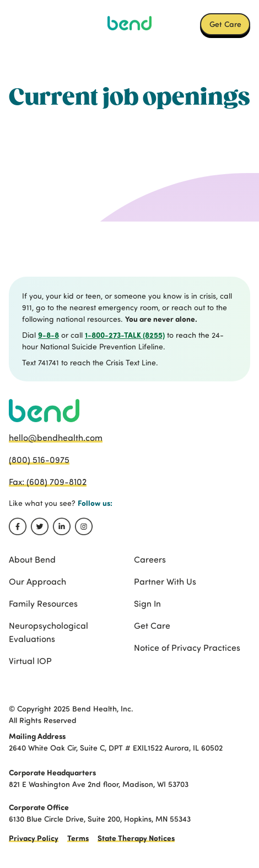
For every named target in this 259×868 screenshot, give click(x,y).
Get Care (225, 24)
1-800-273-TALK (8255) (125, 335)
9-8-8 (48, 335)
